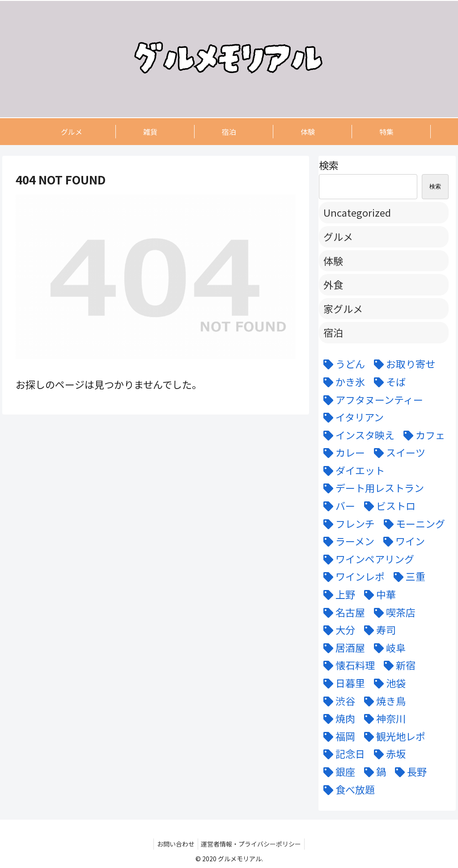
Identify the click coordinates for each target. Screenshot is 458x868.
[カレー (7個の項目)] (342, 453)
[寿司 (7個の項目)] (378, 630)
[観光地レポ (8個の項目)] (392, 736)
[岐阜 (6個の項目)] (388, 648)
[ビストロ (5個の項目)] (388, 506)
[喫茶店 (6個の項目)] (392, 612)
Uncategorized (357, 212)
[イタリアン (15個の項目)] (351, 417)
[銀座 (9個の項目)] (337, 772)
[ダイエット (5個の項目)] (352, 470)
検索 (329, 165)
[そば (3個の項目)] (388, 382)
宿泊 (333, 332)
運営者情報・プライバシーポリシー (253, 844)
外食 (333, 284)
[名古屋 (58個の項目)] (342, 612)
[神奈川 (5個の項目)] (383, 718)
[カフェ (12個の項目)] (422, 435)
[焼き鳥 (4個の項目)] (383, 701)
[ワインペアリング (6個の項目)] (367, 559)
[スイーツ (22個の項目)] (397, 453)
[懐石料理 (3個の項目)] (347, 665)
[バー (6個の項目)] (337, 506)
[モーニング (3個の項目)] (412, 524)
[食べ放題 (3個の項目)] (347, 790)
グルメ (338, 236)
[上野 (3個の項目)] (337, 594)
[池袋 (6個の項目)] (388, 683)
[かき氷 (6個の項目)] (342, 382)
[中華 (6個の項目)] (378, 594)
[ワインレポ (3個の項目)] (352, 577)
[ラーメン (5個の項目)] (347, 541)
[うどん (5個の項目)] (342, 364)
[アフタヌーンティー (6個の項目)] (371, 400)
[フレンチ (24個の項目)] (347, 524)
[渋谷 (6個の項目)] (337, 701)
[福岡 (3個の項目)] (337, 736)
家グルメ (343, 308)
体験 (333, 261)
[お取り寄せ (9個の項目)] (402, 364)
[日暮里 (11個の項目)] (342, 683)
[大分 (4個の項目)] (337, 630)
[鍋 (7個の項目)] (373, 772)
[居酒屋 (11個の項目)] (342, 648)
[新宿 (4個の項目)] (397, 665)
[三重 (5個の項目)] (407, 577)
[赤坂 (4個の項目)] (388, 754)
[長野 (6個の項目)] (409, 772)
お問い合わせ (174, 844)
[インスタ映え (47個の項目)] (357, 435)
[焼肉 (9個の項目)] (337, 718)
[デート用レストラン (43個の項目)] (371, 488)
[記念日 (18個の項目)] (342, 754)
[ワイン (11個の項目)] (402, 541)
